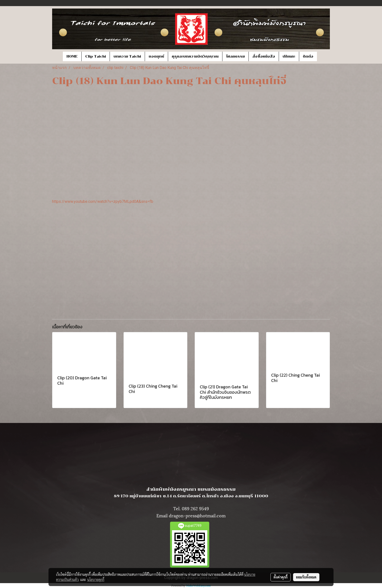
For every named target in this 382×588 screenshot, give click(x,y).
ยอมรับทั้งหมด (306, 577)
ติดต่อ (308, 56)
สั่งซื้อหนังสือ (264, 56)
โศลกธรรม (235, 56)
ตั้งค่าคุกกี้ (281, 577)
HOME (72, 56)
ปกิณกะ (289, 56)
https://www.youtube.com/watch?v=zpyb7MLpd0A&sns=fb (103, 201)
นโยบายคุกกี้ (96, 579)
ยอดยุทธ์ (156, 56)
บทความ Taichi (127, 56)
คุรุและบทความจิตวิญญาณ (195, 56)
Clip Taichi (96, 56)
